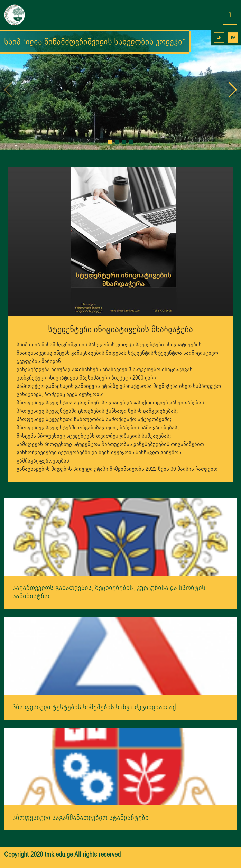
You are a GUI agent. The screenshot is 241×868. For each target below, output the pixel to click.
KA (233, 38)
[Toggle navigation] (230, 15)
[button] (110, 142)
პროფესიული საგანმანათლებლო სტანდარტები (81, 818)
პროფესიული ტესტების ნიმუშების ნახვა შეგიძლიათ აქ (94, 707)
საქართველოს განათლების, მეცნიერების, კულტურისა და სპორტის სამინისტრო (109, 592)
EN (219, 38)
